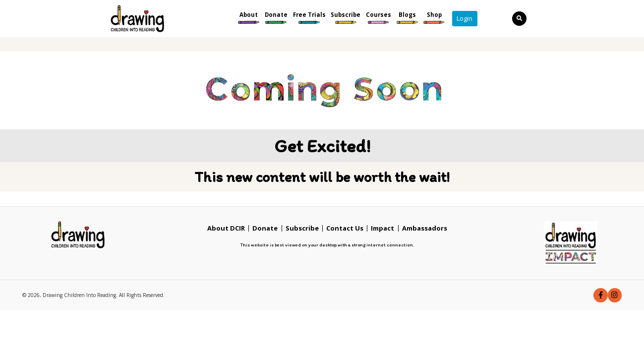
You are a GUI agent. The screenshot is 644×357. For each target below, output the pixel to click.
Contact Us (345, 228)
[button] (601, 295)
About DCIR (226, 228)
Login (465, 18)
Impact (382, 228)
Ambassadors (425, 228)
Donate (265, 228)
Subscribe (302, 228)
